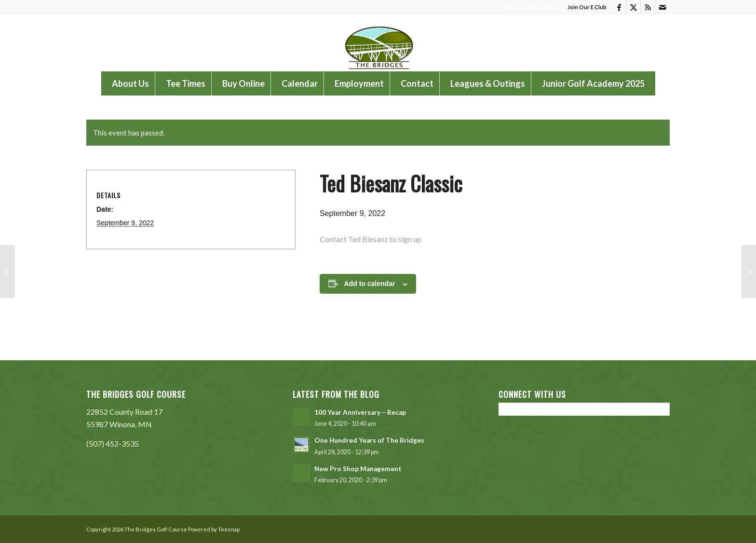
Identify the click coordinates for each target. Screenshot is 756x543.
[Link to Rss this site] (648, 7)
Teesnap (229, 529)
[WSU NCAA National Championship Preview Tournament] (7, 271)
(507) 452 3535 (540, 7)
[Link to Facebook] (619, 7)
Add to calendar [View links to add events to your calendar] (370, 284)
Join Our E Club (587, 7)
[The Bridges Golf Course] (378, 43)
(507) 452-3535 (113, 443)
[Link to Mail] (662, 7)
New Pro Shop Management (358, 469)
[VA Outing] (749, 271)
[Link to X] (633, 7)
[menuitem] (585, 7)
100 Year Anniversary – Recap (360, 412)
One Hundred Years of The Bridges (369, 440)
